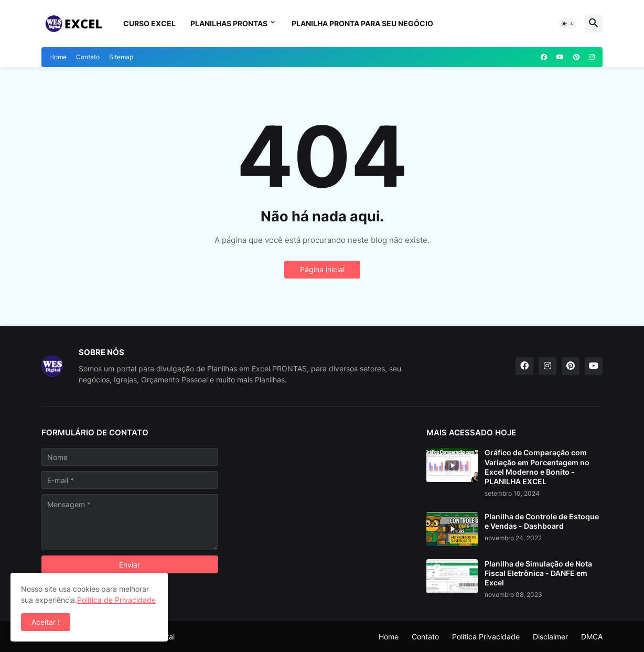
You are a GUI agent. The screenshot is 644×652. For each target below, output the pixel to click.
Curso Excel (149, 23)
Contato (88, 57)
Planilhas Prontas (229, 23)
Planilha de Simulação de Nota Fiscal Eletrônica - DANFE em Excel (538, 573)
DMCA (592, 637)
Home (58, 57)
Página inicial (322, 269)
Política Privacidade (486, 637)
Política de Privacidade (116, 600)
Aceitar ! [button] (46, 622)
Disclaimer (550, 637)
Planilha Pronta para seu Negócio (362, 23)
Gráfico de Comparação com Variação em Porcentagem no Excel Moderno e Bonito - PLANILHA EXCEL (537, 467)
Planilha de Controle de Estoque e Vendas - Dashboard (542, 521)
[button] (568, 24)
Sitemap (121, 57)
